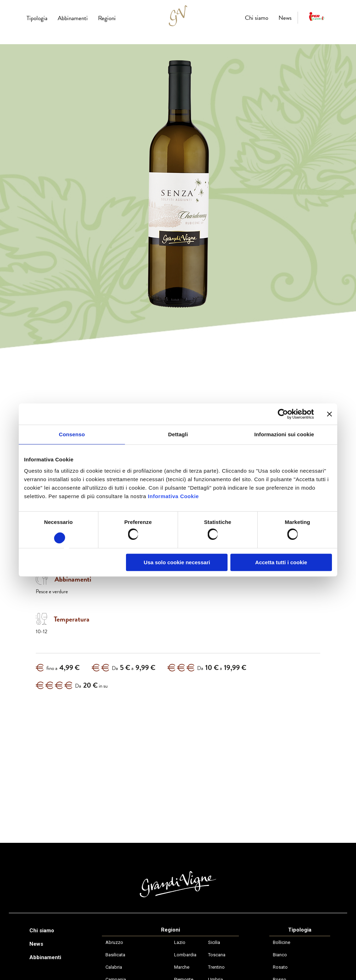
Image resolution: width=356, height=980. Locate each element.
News (285, 18)
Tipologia (37, 18)
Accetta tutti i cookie (281, 562)
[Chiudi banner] (329, 414)
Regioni (107, 18)
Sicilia (214, 942)
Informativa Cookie (173, 496)
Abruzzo (114, 942)
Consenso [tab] (72, 434)
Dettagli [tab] (178, 434)
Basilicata (115, 955)
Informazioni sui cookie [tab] (284, 434)
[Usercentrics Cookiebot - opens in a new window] (283, 414)
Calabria (114, 967)
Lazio (180, 942)
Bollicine (282, 942)
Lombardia (185, 955)
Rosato (280, 967)
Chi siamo (257, 18)
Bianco (280, 955)
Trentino (216, 967)
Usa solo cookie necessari (177, 562)
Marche (182, 967)
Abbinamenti (73, 18)
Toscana (217, 955)
